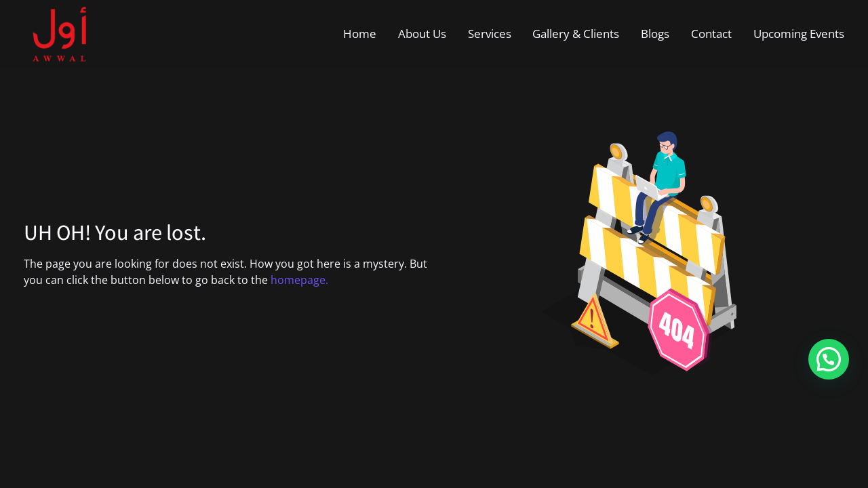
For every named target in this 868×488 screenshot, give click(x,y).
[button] (829, 359)
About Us (422, 34)
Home (360, 34)
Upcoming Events (799, 34)
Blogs (655, 34)
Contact (711, 34)
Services (490, 34)
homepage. (299, 280)
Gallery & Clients (576, 34)
